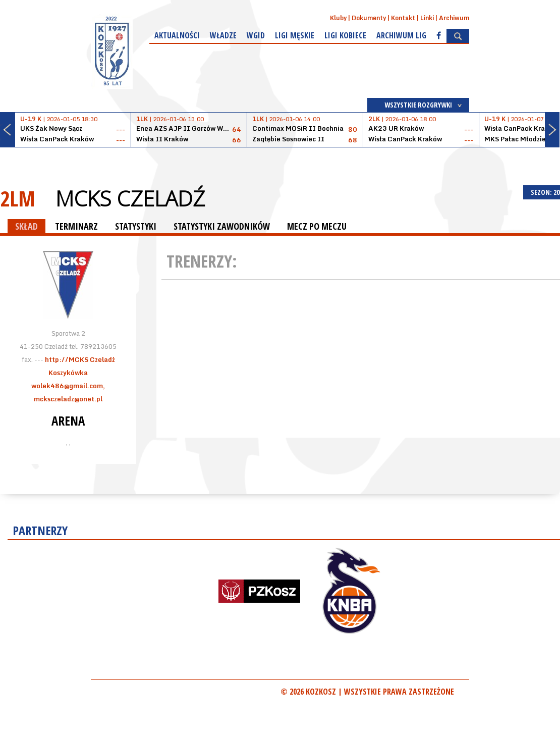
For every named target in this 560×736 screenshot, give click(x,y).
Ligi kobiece (345, 35)
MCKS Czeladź (130, 198)
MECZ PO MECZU (317, 226)
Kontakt (403, 18)
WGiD (256, 35)
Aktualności (177, 35)
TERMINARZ (76, 226)
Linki (427, 18)
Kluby (338, 18)
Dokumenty (369, 18)
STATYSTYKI (136, 226)
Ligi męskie (295, 35)
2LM (18, 198)
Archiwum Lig (401, 35)
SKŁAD (26, 226)
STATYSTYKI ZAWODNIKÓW (222, 226)
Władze (223, 35)
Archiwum (454, 18)
